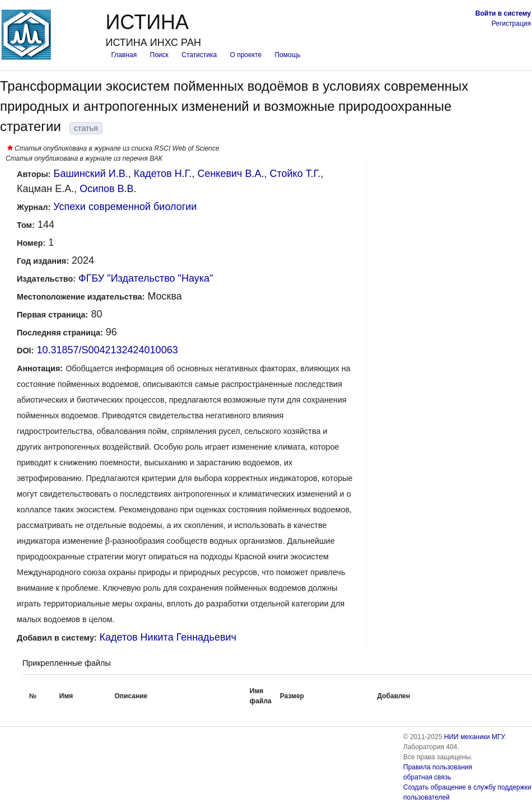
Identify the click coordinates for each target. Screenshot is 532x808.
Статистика (199, 55)
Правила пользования (438, 767)
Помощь (287, 55)
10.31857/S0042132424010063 (107, 350)
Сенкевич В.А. (230, 174)
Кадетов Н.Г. (163, 174)
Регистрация (511, 24)
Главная (124, 55)
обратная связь (427, 777)
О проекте (246, 55)
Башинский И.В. (91, 174)
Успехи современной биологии (125, 207)
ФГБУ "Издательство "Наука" (146, 278)
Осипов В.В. (108, 189)
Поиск (159, 55)
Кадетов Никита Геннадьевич (168, 637)
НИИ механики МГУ (474, 737)
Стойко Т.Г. (295, 174)
